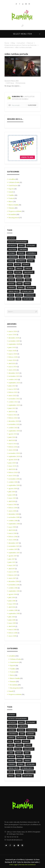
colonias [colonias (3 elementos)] (12, 253)
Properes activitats (15, 211)
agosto (13, 434)
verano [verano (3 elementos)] (11, 299)
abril (12, 363)
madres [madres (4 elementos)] (19, 276)
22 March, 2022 (14, 81)
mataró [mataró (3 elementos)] (11, 280)
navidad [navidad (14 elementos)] (11, 284)
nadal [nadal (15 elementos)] (28, 280)
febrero (13, 357)
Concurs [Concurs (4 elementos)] (21, 253)
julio (12, 492)
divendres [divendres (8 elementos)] (31, 257)
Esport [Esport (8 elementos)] (31, 261)
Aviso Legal (13, 865)
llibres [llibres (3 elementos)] (11, 276)
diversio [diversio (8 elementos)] (11, 261)
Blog (13, 43)
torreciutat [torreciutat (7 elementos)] (30, 295)
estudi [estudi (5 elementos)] (17, 265)
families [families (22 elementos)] (28, 268)
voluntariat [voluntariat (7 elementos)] (28, 299)
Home (7, 43)
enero (12, 335)
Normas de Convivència (27, 865)
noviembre (14, 341)
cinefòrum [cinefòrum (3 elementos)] (23, 249)
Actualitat (21, 43)
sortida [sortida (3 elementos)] (19, 295)
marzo (13, 331)
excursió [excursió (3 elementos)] (26, 265)
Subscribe (32, 105)
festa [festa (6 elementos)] (10, 272)
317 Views (11, 83)
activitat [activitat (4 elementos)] (12, 238)
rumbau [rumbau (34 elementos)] (21, 288)
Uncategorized (14, 218)
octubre (13, 379)
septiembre (14, 344)
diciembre (14, 338)
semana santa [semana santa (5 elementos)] (13, 291)
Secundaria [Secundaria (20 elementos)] (31, 288)
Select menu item (22, 34)
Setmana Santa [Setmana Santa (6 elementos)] (27, 291)
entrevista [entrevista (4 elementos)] (21, 261)
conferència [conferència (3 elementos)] (31, 253)
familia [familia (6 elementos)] (11, 268)
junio (12, 347)
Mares (11, 201)
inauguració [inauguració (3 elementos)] (29, 272)
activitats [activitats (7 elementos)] (12, 246)
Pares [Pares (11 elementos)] (20, 284)
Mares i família (13, 205)
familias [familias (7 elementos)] (19, 268)
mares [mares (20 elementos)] (27, 276)
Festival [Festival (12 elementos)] (18, 272)
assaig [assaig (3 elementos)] (21, 246)
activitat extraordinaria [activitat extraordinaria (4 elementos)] (18, 242)
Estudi (11, 192)
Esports (11, 189)
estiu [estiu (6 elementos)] (10, 265)
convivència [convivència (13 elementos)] (13, 257)
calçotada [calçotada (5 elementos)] (12, 249)
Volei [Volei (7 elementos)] (18, 299)
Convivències (13, 185)
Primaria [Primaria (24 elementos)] (12, 288)
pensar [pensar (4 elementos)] (27, 284)
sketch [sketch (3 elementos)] (11, 295)
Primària (11, 208)
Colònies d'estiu (14, 182)
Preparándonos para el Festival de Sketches (21, 45)
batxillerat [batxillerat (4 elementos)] (31, 246)
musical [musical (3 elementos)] (20, 280)
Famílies (11, 195)
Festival (30, 43)
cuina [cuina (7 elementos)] (22, 257)
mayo (12, 351)
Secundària (12, 214)
